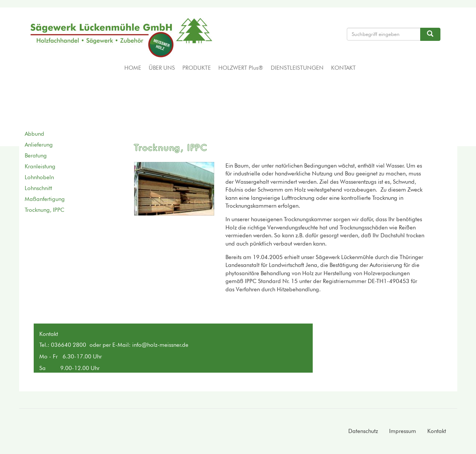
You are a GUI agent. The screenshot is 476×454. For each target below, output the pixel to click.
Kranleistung (40, 166)
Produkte (197, 68)
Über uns (162, 68)
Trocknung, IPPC (45, 210)
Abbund (34, 134)
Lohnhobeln (39, 177)
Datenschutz (363, 431)
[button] (174, 189)
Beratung (36, 156)
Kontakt (343, 68)
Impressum (403, 431)
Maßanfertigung (45, 199)
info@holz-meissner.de (160, 345)
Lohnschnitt (38, 188)
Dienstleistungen (297, 68)
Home (133, 68)
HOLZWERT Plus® (241, 68)
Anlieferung (39, 145)
